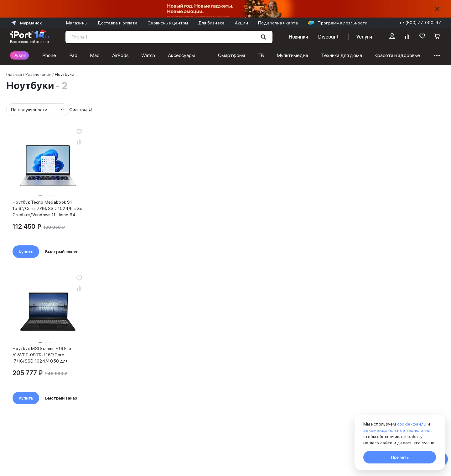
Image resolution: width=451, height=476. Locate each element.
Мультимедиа (293, 55)
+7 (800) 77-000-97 (420, 23)
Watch (148, 55)
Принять (400, 457)
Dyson (19, 55)
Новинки (298, 37)
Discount (328, 37)
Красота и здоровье (397, 55)
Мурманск (26, 23)
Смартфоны (231, 55)
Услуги (364, 37)
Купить (117, 252)
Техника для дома (342, 55)
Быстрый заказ (153, 252)
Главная (14, 74)
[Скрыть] (437, 9)
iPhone (49, 55)
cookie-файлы (412, 424)
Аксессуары (181, 55)
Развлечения (38, 74)
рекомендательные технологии (397, 430)
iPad (73, 55)
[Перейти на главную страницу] (30, 37)
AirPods (120, 55)
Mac (95, 55)
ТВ (261, 55)
